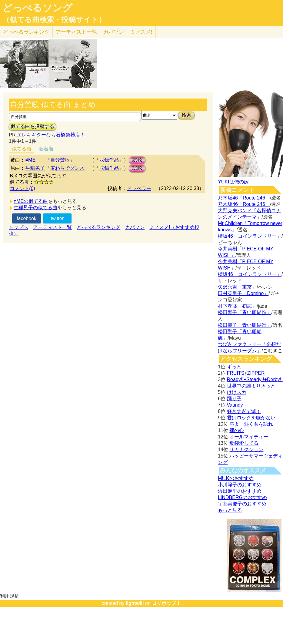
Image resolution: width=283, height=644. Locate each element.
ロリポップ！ (166, 603)
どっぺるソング (37, 8)
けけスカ (237, 392)
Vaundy (235, 405)
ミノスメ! (141, 32)
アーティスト (76, 32)
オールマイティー (249, 437)
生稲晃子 (35, 168)
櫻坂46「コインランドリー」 (250, 236)
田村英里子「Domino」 (243, 293)
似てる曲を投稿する (32, 126)
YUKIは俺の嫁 (233, 182)
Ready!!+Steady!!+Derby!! (255, 379)
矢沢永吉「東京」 (237, 287)
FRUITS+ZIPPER (246, 373)
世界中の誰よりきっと (251, 386)
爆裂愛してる (244, 443)
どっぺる (26, 32)
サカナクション (246, 449)
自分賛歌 (60, 160)
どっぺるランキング (98, 227)
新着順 (46, 149)
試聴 (137, 160)
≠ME (30, 160)
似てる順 (22, 149)
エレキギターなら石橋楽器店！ (51, 135)
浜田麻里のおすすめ (240, 491)
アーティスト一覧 (52, 227)
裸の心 (237, 430)
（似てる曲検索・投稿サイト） (54, 20)
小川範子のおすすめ (240, 485)
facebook (27, 218)
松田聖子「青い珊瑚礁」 (245, 312)
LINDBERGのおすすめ (242, 497)
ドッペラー (139, 188)
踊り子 (234, 399)
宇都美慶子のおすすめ (242, 504)
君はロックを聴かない (251, 418)
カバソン (114, 32)
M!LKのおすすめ (236, 478)
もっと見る (230, 510)
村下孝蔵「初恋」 (237, 306)
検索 (186, 115)
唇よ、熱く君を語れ (251, 424)
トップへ (18, 227)
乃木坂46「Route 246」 (244, 198)
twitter (57, 218)
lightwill (135, 603)
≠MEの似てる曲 (31, 201)
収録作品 (109, 160)
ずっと (234, 367)
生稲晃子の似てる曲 (35, 208)
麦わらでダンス (67, 168)
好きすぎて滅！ (244, 411)
